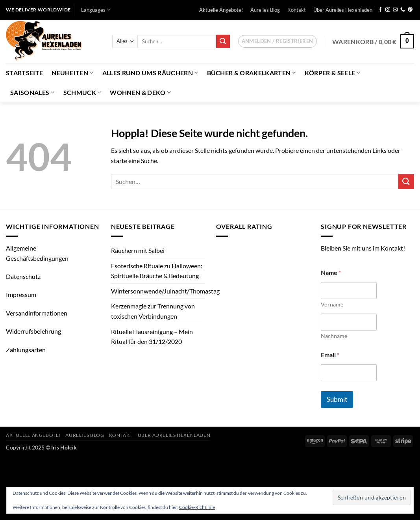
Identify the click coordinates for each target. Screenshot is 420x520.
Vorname (332, 304)
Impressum (21, 294)
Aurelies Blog (265, 10)
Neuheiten (72, 73)
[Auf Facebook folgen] (380, 10)
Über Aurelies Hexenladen (343, 10)
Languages (96, 10)
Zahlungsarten (26, 350)
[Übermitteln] (223, 41)
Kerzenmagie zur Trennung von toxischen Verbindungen (153, 311)
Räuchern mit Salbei (138, 250)
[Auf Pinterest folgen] (410, 10)
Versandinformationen (37, 313)
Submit (337, 399)
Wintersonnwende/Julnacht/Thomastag (165, 291)
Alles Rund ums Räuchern (150, 73)
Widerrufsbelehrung (33, 331)
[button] (278, 41)
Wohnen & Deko (140, 93)
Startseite (24, 73)
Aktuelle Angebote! (221, 10)
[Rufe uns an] (403, 10)
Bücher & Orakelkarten (252, 73)
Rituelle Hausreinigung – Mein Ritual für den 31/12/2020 (152, 337)
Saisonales (32, 93)
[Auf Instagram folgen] (388, 10)
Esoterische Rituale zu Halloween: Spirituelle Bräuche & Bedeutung (157, 271)
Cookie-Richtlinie (197, 507)
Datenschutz (23, 276)
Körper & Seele (333, 73)
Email (330, 355)
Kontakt (297, 10)
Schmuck (82, 93)
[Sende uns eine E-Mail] (395, 10)
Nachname (334, 336)
